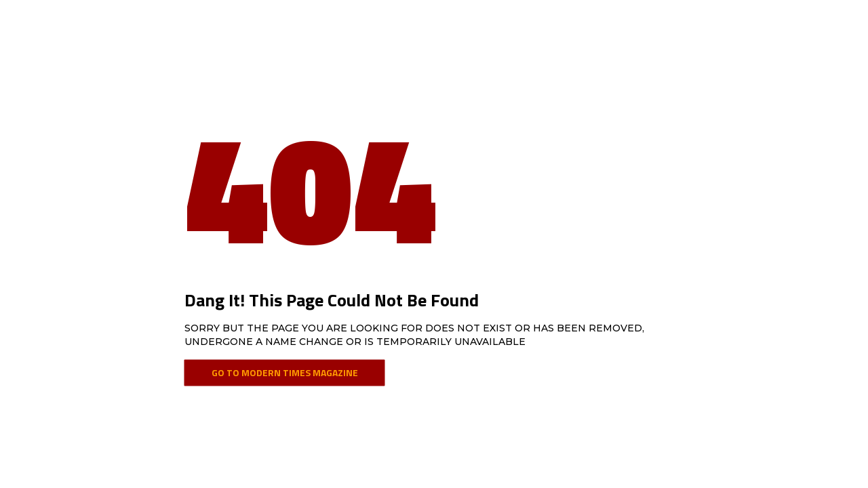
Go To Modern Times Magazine (285, 372)
